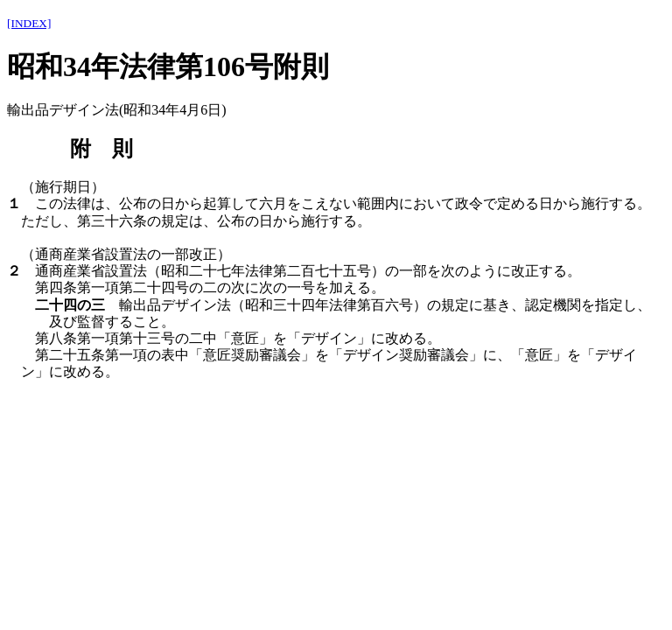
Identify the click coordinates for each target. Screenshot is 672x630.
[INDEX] (29, 23)
